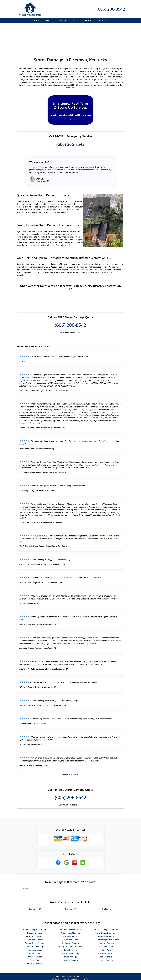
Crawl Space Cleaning (70, 908)
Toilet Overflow (70, 925)
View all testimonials (70, 750)
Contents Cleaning (106, 918)
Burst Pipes (106, 925)
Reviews (76, 21)
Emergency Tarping (35, 912)
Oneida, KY (106, 884)
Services (49, 21)
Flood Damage (71, 932)
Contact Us (102, 21)
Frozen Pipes (35, 929)
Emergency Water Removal (70, 922)
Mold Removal (106, 932)
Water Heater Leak (106, 929)
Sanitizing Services (35, 915)
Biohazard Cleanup (70, 918)
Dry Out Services (35, 932)
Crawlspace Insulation (106, 908)
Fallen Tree (35, 935)
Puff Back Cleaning (35, 922)
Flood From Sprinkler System (106, 915)
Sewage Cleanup (70, 935)
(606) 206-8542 (111, 9)
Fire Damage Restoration (70, 905)
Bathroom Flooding (70, 929)
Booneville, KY (35, 884)
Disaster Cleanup (35, 908)
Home (37, 21)
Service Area (62, 21)
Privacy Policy (61, 971)
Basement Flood (106, 922)
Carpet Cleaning (106, 935)
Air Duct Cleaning (35, 939)
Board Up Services (70, 912)
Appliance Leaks (35, 925)
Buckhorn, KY (70, 884)
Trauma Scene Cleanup (35, 918)
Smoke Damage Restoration (106, 905)
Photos (88, 21)
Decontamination (71, 915)
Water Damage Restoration (35, 905)
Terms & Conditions (77, 971)
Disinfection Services (106, 912)
